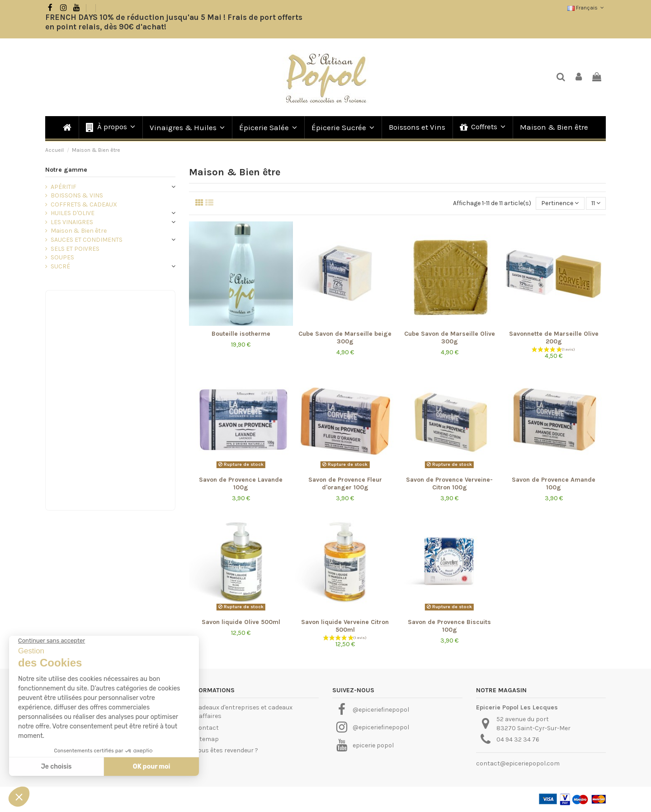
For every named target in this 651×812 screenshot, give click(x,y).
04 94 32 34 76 (518, 739)
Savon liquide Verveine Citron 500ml (345, 626)
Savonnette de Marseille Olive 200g (554, 338)
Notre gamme (66, 170)
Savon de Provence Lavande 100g (241, 483)
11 (596, 203)
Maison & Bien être (79, 231)
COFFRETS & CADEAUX (84, 204)
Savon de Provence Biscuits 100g (449, 626)
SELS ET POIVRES (75, 249)
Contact (207, 728)
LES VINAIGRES (72, 222)
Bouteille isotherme (241, 334)
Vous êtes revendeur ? (226, 750)
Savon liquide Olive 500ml (241, 622)
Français (587, 8)
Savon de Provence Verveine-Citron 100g (449, 483)
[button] (110, 127)
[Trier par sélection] (560, 204)
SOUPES (62, 257)
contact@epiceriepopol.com (518, 763)
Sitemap (207, 739)
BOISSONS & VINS (77, 195)
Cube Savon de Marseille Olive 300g (450, 338)
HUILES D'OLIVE (73, 213)
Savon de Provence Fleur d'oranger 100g (345, 483)
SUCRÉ (60, 266)
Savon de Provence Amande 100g (554, 483)
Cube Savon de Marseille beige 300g (345, 338)
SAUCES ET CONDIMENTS (87, 240)
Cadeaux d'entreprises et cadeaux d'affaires (243, 712)
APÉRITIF (64, 187)
